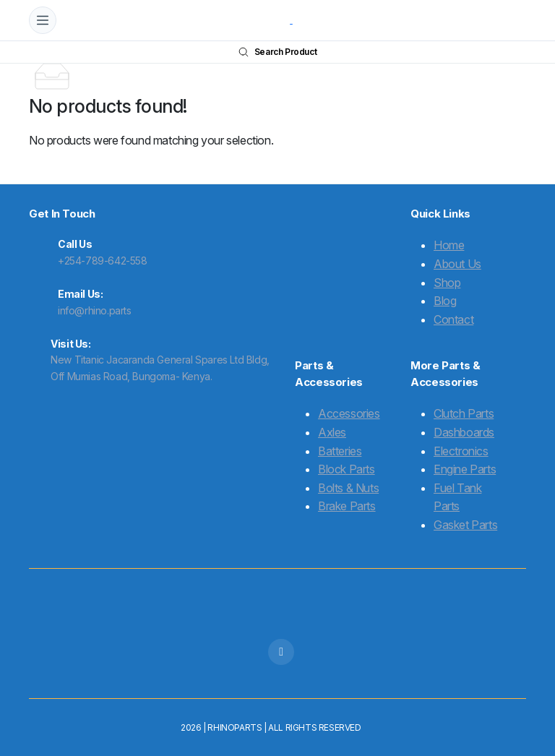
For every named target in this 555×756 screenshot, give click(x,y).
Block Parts (347, 469)
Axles (332, 432)
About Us (457, 264)
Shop (447, 283)
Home (449, 245)
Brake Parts (347, 506)
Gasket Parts (465, 525)
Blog (445, 301)
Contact (453, 319)
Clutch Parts (464, 413)
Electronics (461, 451)
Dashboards (464, 432)
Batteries (340, 451)
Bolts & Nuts (348, 488)
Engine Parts (465, 469)
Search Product (277, 52)
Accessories (349, 413)
